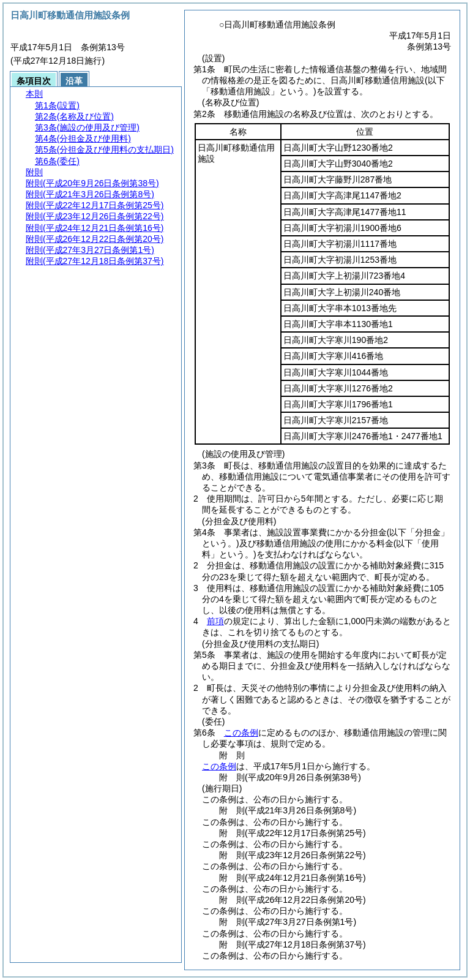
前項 (215, 621)
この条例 (241, 733)
